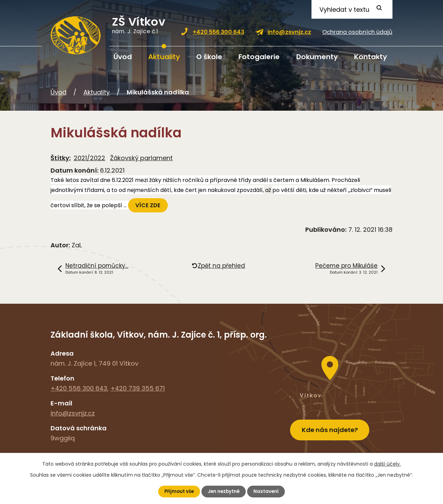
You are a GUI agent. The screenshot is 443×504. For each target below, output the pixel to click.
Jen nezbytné (224, 491)
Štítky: (61, 158)
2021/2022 (89, 158)
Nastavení (268, 491)
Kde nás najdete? (330, 427)
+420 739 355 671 (138, 388)
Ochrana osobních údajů (357, 32)
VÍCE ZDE (149, 205)
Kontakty (370, 57)
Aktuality (164, 57)
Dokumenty (317, 57)
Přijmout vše (178, 491)
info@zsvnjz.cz (289, 32)
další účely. (387, 464)
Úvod (123, 57)
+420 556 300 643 (219, 32)
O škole (209, 57)
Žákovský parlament (141, 158)
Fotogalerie (259, 57)
